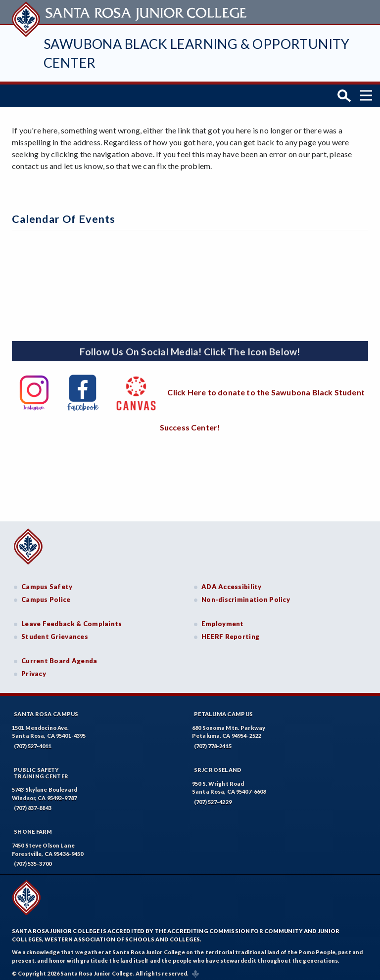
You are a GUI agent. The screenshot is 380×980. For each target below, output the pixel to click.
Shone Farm (33, 827)
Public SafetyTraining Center (41, 768)
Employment (223, 619)
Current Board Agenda (59, 656)
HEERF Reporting (230, 632)
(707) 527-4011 (33, 741)
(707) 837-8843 (33, 803)
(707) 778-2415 (213, 741)
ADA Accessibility (232, 582)
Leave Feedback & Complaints (71, 619)
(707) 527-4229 (213, 797)
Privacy (34, 669)
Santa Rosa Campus (46, 709)
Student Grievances (55, 632)
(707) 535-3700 (33, 859)
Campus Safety (47, 582)
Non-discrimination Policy (246, 595)
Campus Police (46, 595)
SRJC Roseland (218, 765)
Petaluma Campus (223, 709)
